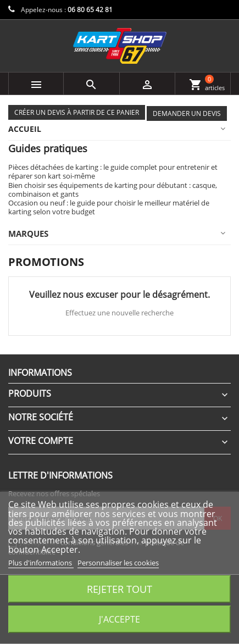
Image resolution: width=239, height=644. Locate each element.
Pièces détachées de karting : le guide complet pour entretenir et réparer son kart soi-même (113, 171)
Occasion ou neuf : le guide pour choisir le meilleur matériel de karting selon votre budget (109, 207)
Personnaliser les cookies (118, 563)
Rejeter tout (119, 589)
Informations (40, 373)
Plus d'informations (41, 563)
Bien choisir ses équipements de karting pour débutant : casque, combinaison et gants (113, 190)
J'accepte (119, 619)
